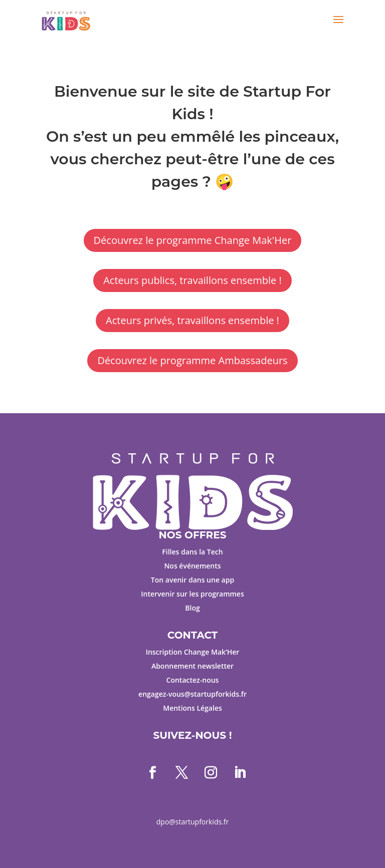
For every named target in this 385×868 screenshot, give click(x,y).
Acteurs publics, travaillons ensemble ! (192, 280)
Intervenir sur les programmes (192, 594)
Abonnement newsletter (192, 666)
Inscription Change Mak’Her (193, 652)
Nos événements (192, 566)
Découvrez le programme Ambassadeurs (192, 360)
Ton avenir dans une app (192, 580)
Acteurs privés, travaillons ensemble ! (192, 320)
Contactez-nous (193, 680)
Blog (192, 608)
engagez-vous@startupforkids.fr (192, 694)
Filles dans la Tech (192, 552)
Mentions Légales (192, 708)
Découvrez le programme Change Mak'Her (193, 240)
